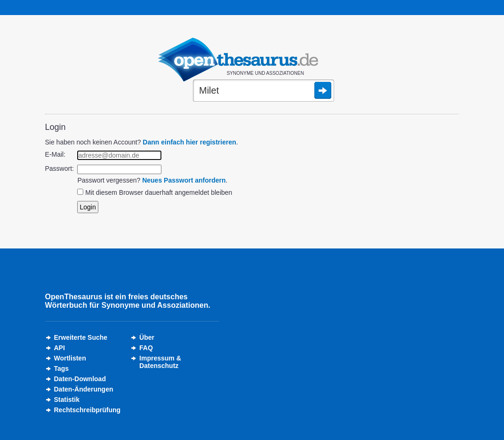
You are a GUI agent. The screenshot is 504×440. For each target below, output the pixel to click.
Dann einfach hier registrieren (189, 142)
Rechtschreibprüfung (88, 410)
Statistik (67, 400)
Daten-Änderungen (84, 389)
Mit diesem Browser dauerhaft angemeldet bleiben (159, 192)
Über (147, 337)
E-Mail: (56, 154)
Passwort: (60, 168)
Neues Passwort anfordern (184, 180)
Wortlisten (70, 358)
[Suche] (264, 91)
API (60, 348)
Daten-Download (80, 379)
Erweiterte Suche (81, 337)
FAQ (146, 348)
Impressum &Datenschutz (160, 362)
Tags (62, 368)
